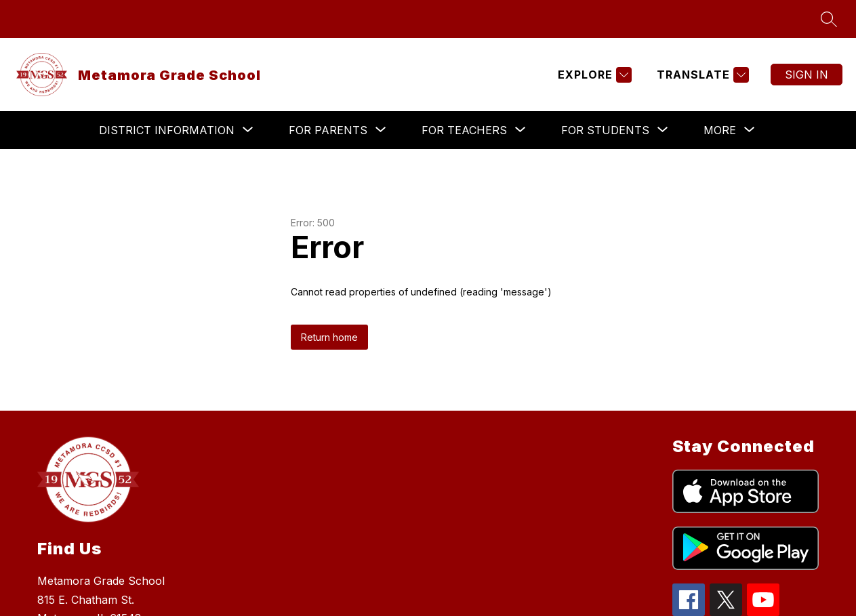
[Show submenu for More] (720, 130)
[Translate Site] (701, 75)
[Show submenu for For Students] (605, 130)
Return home (329, 337)
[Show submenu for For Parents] (328, 130)
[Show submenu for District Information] (167, 130)
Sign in (807, 75)
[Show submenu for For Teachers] (464, 130)
